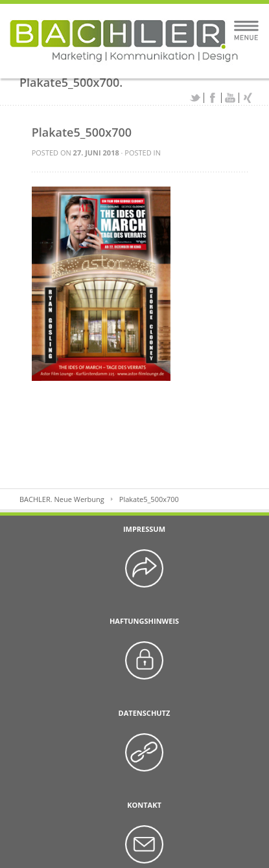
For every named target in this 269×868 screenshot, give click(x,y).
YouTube (230, 98)
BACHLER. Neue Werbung (62, 499)
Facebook (213, 98)
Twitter (195, 98)
